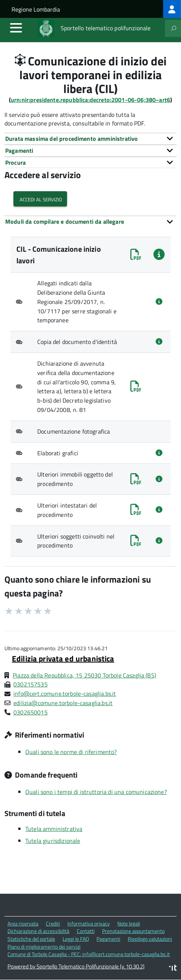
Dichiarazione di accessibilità (38, 931)
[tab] (90, 139)
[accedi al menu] (16, 28)
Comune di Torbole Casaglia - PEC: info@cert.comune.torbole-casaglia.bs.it (89, 954)
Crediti (53, 923)
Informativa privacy (89, 923)
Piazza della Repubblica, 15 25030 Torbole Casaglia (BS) (84, 675)
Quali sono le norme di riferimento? (71, 752)
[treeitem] (172, 9)
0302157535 (31, 684)
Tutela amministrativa (54, 829)
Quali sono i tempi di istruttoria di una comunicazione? (96, 792)
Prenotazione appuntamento (133, 931)
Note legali (129, 923)
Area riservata (23, 923)
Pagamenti (108, 939)
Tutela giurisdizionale (53, 841)
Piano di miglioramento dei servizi (44, 947)
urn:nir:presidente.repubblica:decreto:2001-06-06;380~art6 (90, 100)
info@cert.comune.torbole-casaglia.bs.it (65, 694)
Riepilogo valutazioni (150, 939)
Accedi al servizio (40, 199)
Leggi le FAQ (76, 939)
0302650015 (31, 712)
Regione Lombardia (36, 9)
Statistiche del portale (31, 939)
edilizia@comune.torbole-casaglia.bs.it (63, 703)
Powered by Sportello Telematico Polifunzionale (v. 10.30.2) (76, 966)
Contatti (86, 931)
